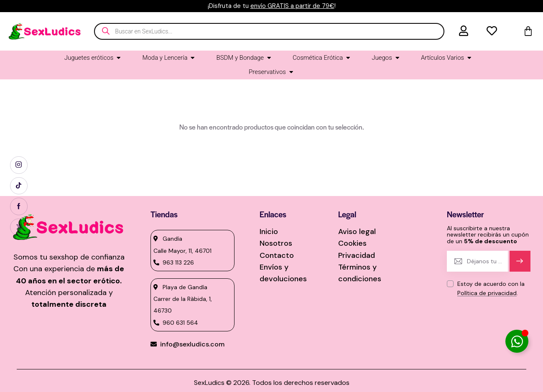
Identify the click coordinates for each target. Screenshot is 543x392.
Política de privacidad (487, 293)
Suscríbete (520, 265)
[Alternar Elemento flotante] (517, 341)
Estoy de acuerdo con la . (491, 288)
